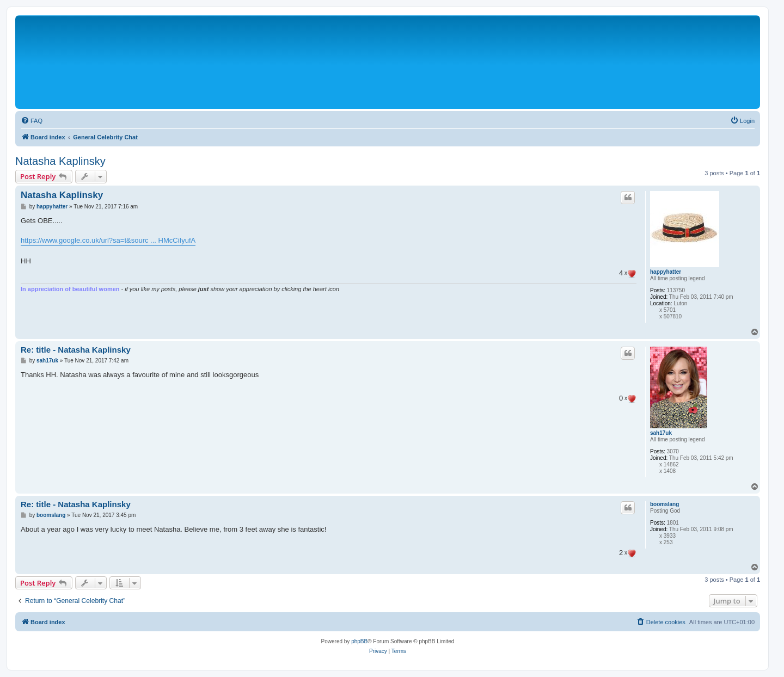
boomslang (664, 504)
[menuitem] (32, 121)
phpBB (359, 641)
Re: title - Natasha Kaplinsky (76, 350)
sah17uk (661, 433)
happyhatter (666, 272)
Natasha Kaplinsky (60, 161)
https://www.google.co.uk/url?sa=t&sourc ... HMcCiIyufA (108, 240)
